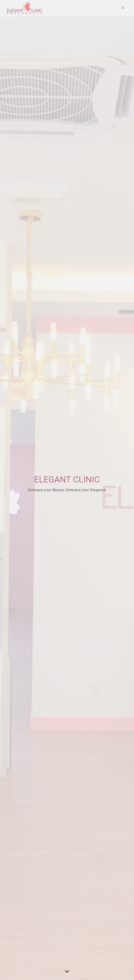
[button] (123, 8)
